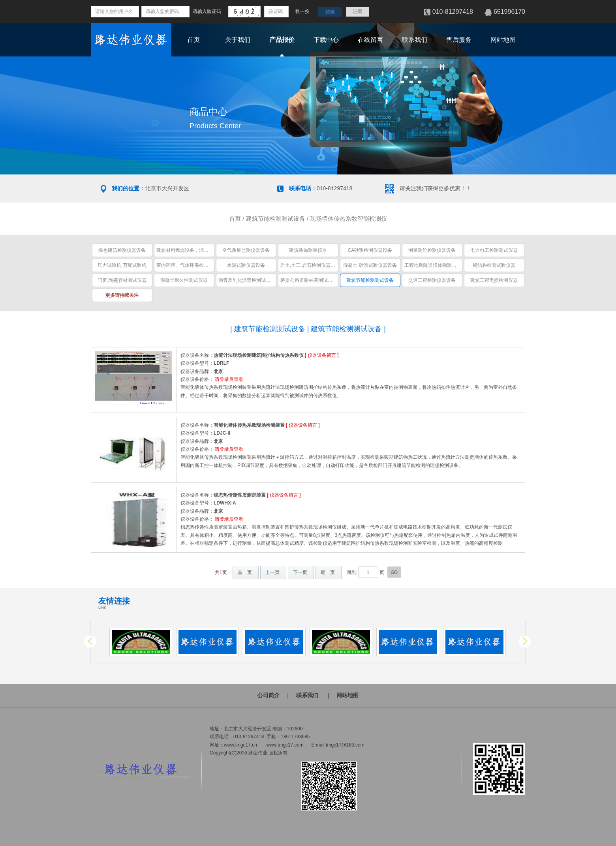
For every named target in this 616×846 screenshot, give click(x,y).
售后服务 (459, 40)
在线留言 (370, 40)
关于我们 (238, 40)
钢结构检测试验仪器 (494, 265)
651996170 (509, 12)
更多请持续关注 (122, 295)
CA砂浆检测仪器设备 (370, 250)
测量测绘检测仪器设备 (432, 250)
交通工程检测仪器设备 (432, 280)
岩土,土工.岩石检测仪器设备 (310, 265)
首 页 (245, 572)
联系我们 (415, 40)
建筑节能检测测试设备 (276, 219)
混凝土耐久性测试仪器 (184, 280)
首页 (193, 40)
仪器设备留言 (322, 355)
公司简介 (269, 695)
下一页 (300, 572)
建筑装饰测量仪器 (308, 250)
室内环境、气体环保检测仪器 (187, 265)
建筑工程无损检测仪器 (494, 280)
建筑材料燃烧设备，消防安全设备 (192, 250)
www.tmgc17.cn (240, 745)
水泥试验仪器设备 (246, 265)
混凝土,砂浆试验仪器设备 (370, 265)
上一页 (272, 572)
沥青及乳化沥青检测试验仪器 (249, 280)
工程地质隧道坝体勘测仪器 (433, 265)
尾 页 (328, 572)
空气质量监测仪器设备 (246, 250)
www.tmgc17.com (285, 745)
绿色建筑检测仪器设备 (122, 250)
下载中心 (326, 40)
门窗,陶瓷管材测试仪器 (122, 280)
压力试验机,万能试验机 (122, 265)
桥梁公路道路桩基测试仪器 (309, 280)
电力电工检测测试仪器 (494, 250)
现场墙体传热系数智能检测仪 (348, 219)
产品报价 (282, 40)
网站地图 (503, 40)
